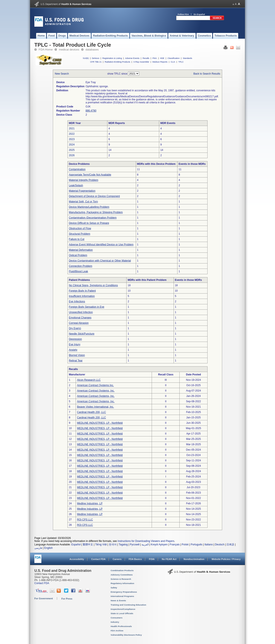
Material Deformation (81, 250)
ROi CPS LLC (85, 520)
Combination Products (122, 570)
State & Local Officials (122, 613)
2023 (72, 139)
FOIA (152, 559)
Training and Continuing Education (128, 605)
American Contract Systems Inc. (95, 385)
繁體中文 (88, 545)
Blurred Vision (77, 355)
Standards (188, 58)
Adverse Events (132, 58)
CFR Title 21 (96, 62)
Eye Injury (74, 344)
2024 (72, 145)
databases (92, 50)
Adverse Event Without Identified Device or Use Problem (101, 245)
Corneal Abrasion (79, 323)
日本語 (230, 545)
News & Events (118, 600)
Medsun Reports (160, 62)
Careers (117, 559)
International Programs (122, 596)
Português (196, 545)
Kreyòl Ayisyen (159, 545)
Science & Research (121, 579)
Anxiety (73, 350)
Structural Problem (79, 234)
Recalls (146, 58)
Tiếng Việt (101, 545)
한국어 (113, 545)
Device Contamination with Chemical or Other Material (100, 261)
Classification (173, 58)
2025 (72, 150)
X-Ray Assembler (141, 62)
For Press (67, 599)
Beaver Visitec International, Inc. (95, 407)
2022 (72, 134)
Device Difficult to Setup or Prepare (89, 223)
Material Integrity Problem (83, 180)
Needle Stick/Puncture (82, 334)
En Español (199, 14)
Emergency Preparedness (124, 592)
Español (76, 545)
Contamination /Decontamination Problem (93, 218)
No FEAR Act (169, 559)
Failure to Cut (76, 239)
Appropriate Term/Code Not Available (90, 175)
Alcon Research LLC (89, 380)
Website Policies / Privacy (226, 559)
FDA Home (46, 50)
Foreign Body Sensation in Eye (86, 307)
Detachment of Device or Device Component (94, 196)
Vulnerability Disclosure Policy (126, 635)
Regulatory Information (122, 583)
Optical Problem (78, 255)
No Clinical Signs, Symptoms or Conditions (93, 285)
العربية (145, 545)
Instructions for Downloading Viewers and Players (146, 541)
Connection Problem (80, 266)
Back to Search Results (207, 74)
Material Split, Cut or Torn (83, 202)
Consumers (117, 618)
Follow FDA (183, 14)
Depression (75, 339)
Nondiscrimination (194, 559)
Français (175, 545)
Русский (135, 545)
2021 (72, 128)
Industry (115, 622)
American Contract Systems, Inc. (96, 391)
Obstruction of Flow (80, 228)
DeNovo (95, 58)
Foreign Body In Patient (82, 291)
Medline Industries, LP (90, 503)
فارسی (38, 548)
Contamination (77, 169)
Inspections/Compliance (123, 609)
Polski (185, 545)
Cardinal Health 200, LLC (91, 412)
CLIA (173, 62)
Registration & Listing (112, 58)
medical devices (69, 50)
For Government (44, 598)
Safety (114, 588)
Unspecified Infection (81, 312)
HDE (162, 58)
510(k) (86, 58)
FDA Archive (117, 631)
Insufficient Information (82, 296)
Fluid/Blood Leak (78, 271)
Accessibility (77, 559)
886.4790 (91, 111)
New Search (62, 74)
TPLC (181, 62)
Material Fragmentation (82, 191)
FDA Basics (135, 559)
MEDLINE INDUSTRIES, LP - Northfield (100, 423)
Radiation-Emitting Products (117, 62)
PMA (155, 58)
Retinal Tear (76, 361)
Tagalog (123, 545)
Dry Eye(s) (75, 328)
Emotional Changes (80, 318)
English (48, 548)
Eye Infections (77, 301)
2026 (72, 155)
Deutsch (220, 545)
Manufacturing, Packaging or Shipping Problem (96, 212)
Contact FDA (98, 559)
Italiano (209, 545)
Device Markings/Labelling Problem (89, 207)
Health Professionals (121, 626)
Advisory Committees (122, 575)
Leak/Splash (76, 185)
